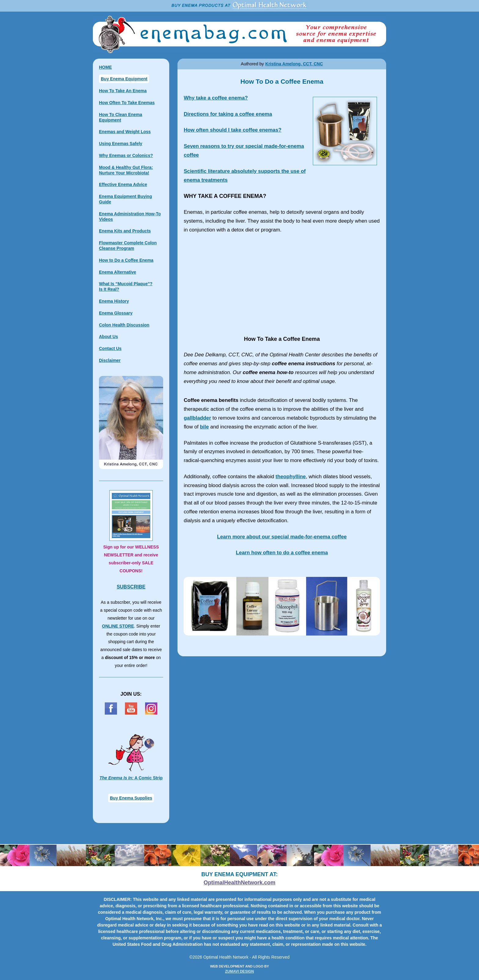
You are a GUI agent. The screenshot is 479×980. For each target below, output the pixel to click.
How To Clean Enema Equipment (121, 117)
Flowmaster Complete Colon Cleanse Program (128, 246)
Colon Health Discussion (124, 325)
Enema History (114, 301)
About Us (108, 337)
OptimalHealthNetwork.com (239, 883)
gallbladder (197, 418)
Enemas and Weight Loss (125, 132)
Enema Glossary (116, 313)
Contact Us (110, 348)
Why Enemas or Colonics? (126, 155)
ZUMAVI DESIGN (239, 971)
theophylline (291, 477)
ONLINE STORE (118, 626)
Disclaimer (110, 360)
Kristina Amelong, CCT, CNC (294, 64)
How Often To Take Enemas (127, 103)
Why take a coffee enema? (216, 98)
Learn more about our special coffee (282, 537)
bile (205, 427)
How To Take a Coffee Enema (282, 285)
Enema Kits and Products (125, 231)
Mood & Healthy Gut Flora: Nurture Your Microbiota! (126, 170)
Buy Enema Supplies (131, 798)
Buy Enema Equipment (124, 79)
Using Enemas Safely (121, 144)
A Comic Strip (131, 778)
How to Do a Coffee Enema (126, 260)
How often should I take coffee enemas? (232, 130)
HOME (105, 67)
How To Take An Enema (123, 91)
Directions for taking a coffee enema (228, 114)
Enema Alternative (118, 272)
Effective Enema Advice (123, 184)
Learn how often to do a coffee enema (282, 553)
